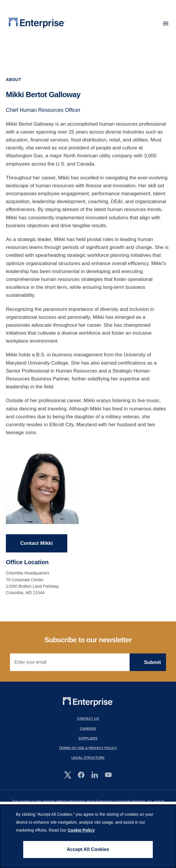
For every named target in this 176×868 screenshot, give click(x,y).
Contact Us (88, 719)
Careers (88, 729)
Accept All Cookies (88, 849)
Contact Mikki (37, 543)
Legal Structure (88, 758)
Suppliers (88, 738)
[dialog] (88, 836)
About (14, 80)
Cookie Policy (81, 830)
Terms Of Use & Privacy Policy (88, 748)
